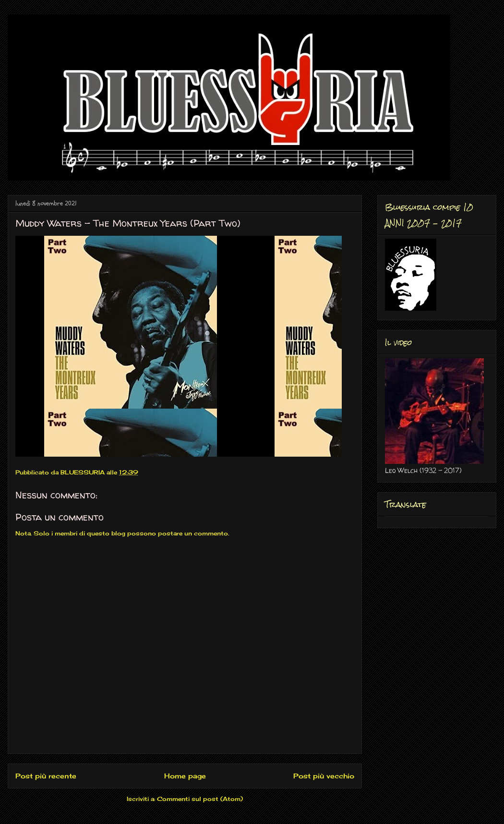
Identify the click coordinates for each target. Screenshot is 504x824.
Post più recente (46, 776)
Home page (185, 776)
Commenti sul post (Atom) (200, 799)
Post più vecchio (324, 776)
